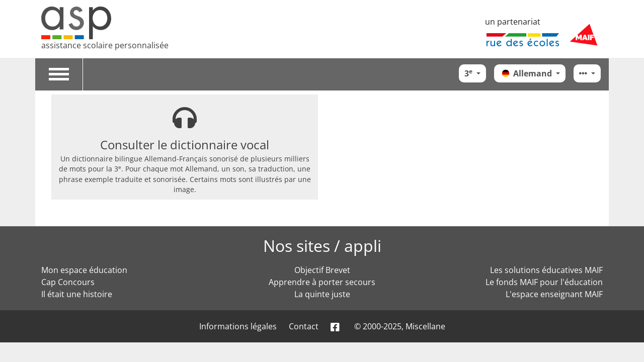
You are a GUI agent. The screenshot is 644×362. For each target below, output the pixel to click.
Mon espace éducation (84, 270)
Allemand (527, 73)
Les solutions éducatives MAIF (546, 270)
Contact (304, 326)
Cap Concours (68, 282)
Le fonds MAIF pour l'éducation (544, 282)
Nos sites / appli (322, 246)
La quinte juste (322, 294)
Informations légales (238, 326)
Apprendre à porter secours (322, 282)
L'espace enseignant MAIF (554, 294)
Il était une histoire (77, 294)
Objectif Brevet (322, 270)
